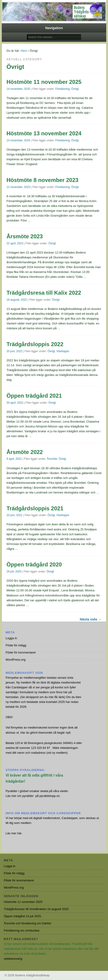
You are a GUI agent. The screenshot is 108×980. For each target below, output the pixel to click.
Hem (24, 51)
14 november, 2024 (18, 140)
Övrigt (75, 89)
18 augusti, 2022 (17, 300)
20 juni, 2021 (14, 515)
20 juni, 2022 (14, 351)
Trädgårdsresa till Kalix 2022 (44, 293)
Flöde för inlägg (16, 645)
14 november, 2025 (18, 89)
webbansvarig (13, 959)
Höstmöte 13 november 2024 (44, 133)
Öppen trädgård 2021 (34, 396)
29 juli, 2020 (14, 572)
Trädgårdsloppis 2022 (35, 344)
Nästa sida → (91, 619)
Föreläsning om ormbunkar (22, 930)
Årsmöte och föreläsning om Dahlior (28, 923)
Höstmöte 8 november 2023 (42, 180)
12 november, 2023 (18, 187)
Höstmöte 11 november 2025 (44, 82)
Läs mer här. (14, 833)
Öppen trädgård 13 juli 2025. (23, 916)
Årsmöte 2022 (25, 452)
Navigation (54, 28)
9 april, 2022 (14, 459)
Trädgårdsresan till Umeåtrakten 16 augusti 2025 (36, 909)
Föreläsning (63, 89)
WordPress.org (15, 660)
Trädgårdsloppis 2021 (35, 508)
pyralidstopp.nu (50, 796)
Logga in (11, 638)
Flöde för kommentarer (21, 652)
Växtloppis (63, 351)
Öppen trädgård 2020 (34, 564)
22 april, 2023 (15, 243)
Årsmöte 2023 (25, 236)
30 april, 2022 (15, 403)
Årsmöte (52, 459)
